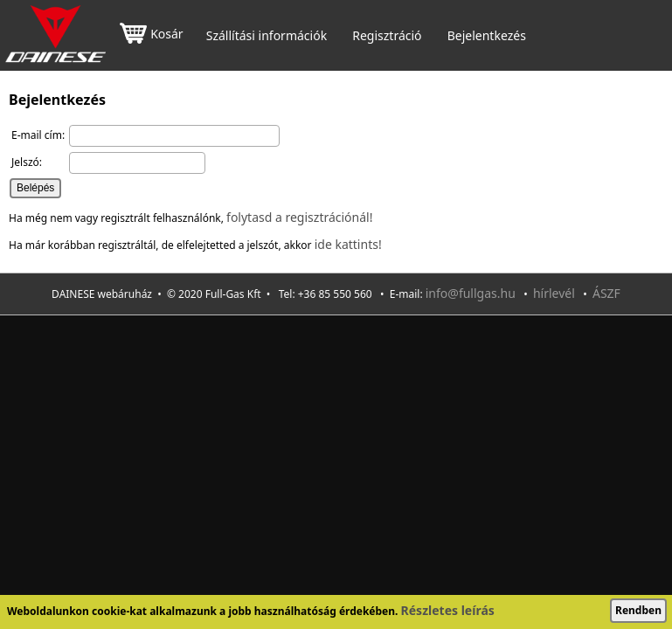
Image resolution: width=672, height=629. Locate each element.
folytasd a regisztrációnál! (299, 217)
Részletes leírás (448, 610)
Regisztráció (387, 36)
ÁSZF (606, 293)
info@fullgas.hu (471, 293)
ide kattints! (348, 244)
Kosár (151, 35)
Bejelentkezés (487, 36)
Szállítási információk (267, 36)
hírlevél (554, 293)
